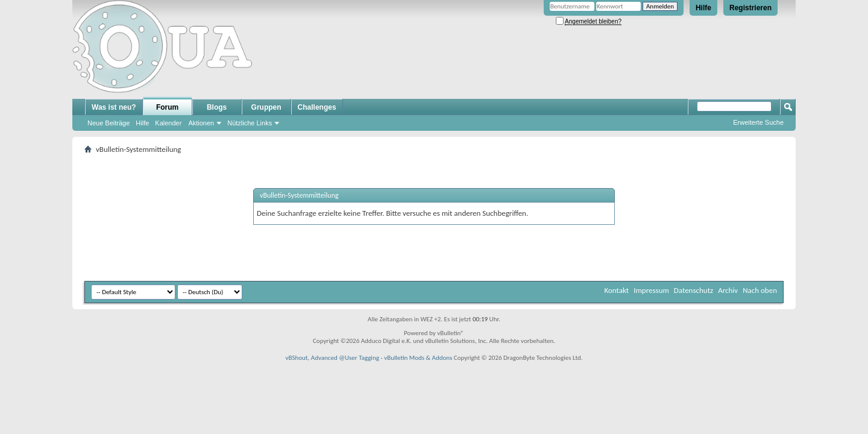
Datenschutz (693, 290)
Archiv (728, 290)
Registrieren (750, 8)
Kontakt (616, 290)
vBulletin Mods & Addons (418, 358)
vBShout (296, 358)
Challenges (317, 107)
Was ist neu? (114, 107)
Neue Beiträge (108, 123)
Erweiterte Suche (758, 122)
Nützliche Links (250, 123)
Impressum (651, 290)
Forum (167, 107)
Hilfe (703, 8)
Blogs (217, 107)
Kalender (168, 123)
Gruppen (266, 107)
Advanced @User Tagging (345, 358)
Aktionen (201, 123)
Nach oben (760, 290)
